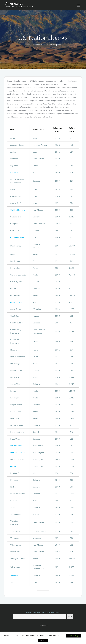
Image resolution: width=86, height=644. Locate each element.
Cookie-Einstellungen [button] (73, 636)
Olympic (14, 466)
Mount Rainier (16, 446)
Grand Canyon (16, 302)
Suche (70, 616)
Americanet (14, 4)
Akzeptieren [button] (43, 640)
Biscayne (14, 172)
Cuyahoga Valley (17, 237)
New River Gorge (17, 453)
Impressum (43, 625)
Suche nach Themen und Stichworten (43, 612)
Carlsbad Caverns (18, 210)
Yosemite (14, 576)
